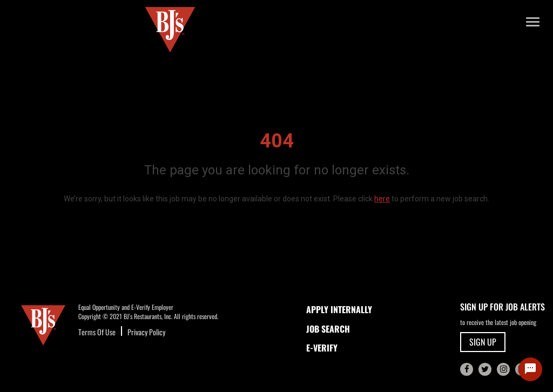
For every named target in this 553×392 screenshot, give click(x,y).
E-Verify (322, 348)
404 (277, 141)
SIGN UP (483, 342)
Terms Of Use (97, 332)
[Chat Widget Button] (530, 369)
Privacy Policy (146, 332)
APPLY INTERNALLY (339, 309)
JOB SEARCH (328, 329)
